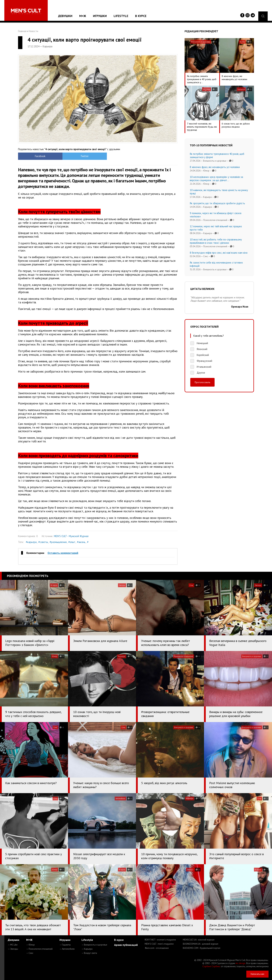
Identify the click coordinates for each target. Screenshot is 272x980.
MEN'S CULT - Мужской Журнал (71, 536)
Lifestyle (121, 16)
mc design (241, 963)
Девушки (65, 16)
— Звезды (13, 949)
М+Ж (83, 16)
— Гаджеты (65, 945)
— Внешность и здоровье (94, 945)
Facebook (38, 156)
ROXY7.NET (160, 940)
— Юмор (30, 945)
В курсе (141, 16)
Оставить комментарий (63, 553)
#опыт (72, 542)
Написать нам (257, 974)
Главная (22, 31)
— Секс (30, 953)
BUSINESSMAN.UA (201, 944)
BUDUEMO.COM (202, 948)
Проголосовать (202, 382)
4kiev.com (157, 948)
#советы (43, 542)
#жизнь (81, 542)
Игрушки (100, 16)
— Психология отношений (39, 949)
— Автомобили (67, 949)
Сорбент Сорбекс (211, 966)
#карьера (31, 542)
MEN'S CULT (159, 944)
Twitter (78, 156)
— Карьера (87, 949)
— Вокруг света (89, 953)
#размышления (58, 542)
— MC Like (13, 945)
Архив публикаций (126, 945)
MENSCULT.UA (199, 940)
